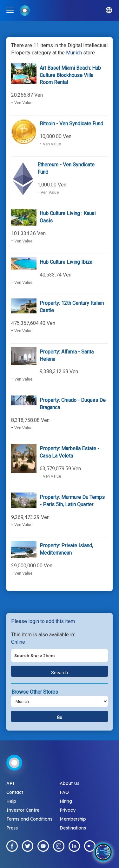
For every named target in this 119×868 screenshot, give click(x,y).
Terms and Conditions (29, 819)
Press (12, 828)
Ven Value (23, 103)
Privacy (68, 810)
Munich (74, 53)
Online (18, 642)
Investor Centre (23, 810)
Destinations (73, 828)
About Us (69, 783)
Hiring (66, 801)
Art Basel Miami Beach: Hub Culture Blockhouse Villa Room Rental (70, 75)
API (10, 783)
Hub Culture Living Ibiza (66, 262)
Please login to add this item (43, 621)
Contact (15, 792)
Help (11, 801)
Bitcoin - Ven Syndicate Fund (71, 124)
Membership (73, 819)
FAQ (64, 792)
